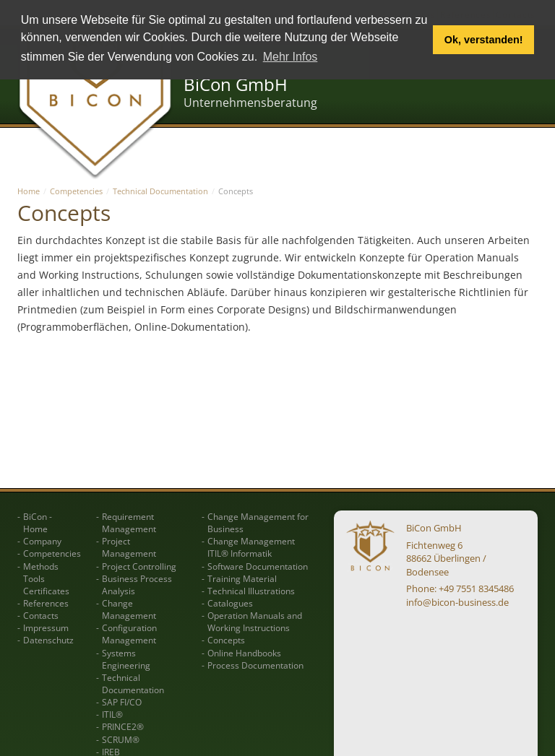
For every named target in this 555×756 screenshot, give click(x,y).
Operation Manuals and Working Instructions (255, 622)
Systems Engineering (126, 659)
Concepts (226, 640)
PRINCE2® (123, 727)
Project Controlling (139, 566)
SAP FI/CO (122, 702)
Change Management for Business (258, 523)
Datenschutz (48, 640)
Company (42, 541)
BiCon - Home (38, 523)
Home (29, 191)
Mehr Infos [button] (291, 57)
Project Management (129, 547)
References (46, 603)
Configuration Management (129, 634)
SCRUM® (121, 740)
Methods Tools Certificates (46, 579)
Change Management (129, 609)
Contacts (41, 616)
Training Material (242, 579)
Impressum (46, 628)
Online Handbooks (244, 653)
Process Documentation (255, 665)
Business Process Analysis (137, 585)
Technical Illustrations (251, 591)
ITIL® (112, 714)
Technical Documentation (160, 191)
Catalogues (230, 603)
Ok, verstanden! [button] (484, 40)
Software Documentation (258, 566)
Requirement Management (129, 523)
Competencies (76, 191)
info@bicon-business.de (457, 602)
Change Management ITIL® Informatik (251, 547)
